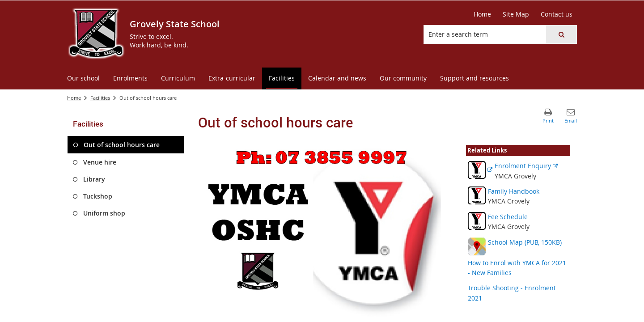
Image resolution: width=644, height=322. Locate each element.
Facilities (100, 98)
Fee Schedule (508, 217)
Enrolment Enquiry (526, 166)
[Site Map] (516, 14)
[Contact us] (557, 14)
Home (74, 98)
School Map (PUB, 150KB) (525, 242)
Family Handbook (514, 191)
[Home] (482, 14)
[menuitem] (83, 78)
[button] (561, 34)
